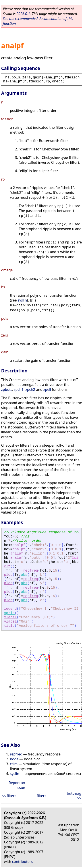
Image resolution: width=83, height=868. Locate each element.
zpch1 (19, 389)
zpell (47, 389)
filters (41, 796)
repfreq (30, 571)
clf (7, 566)
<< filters (9, 796)
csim (14, 764)
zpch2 (30, 389)
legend (10, 609)
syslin (22, 300)
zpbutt (7, 389)
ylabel (10, 622)
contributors (22, 862)
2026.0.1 (23, 14)
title (9, 626)
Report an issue (17, 785)
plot (8, 575)
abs (24, 575)
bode (14, 759)
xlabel (10, 617)
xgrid (9, 613)
